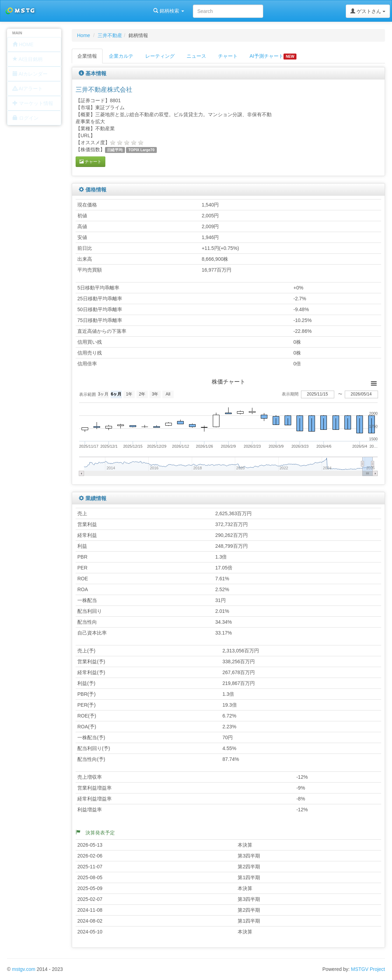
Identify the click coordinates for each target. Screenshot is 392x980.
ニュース (196, 56)
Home (83, 35)
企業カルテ (121, 56)
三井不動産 (110, 35)
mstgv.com (24, 969)
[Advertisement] (339, 127)
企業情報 (87, 56)
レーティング (160, 56)
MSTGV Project (368, 969)
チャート (228, 56)
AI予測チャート (273, 56)
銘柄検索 (90, 11)
